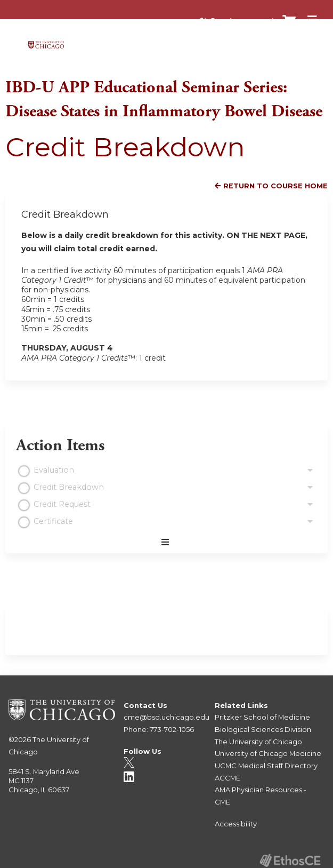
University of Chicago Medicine (268, 753)
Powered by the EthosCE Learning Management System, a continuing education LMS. (290, 860)
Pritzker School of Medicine (262, 717)
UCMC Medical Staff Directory (266, 766)
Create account (242, 21)
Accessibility (236, 824)
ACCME (228, 778)
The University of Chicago (258, 742)
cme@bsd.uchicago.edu (167, 717)
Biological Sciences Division (263, 729)
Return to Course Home (275, 186)
